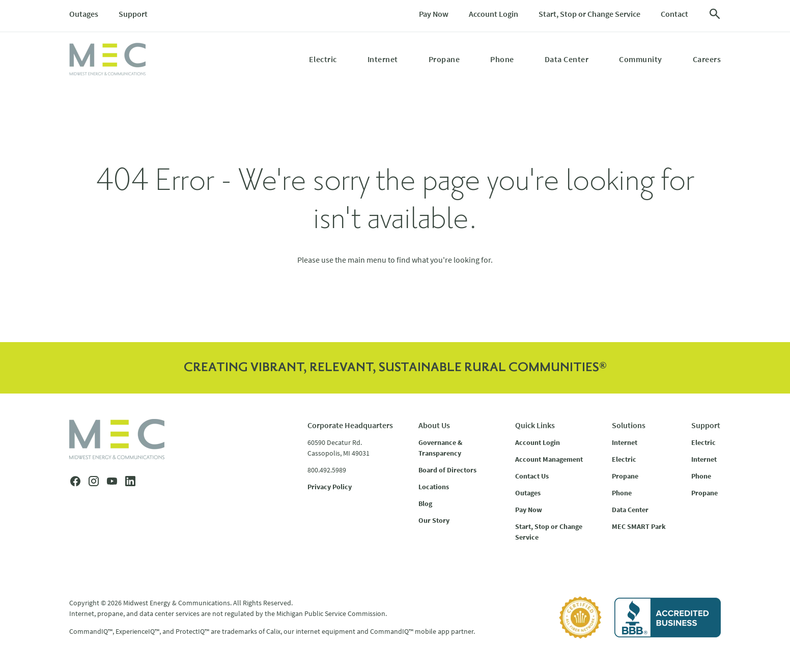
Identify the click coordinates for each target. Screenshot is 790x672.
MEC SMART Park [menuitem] (639, 526)
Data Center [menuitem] (567, 59)
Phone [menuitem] (502, 59)
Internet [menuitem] (383, 59)
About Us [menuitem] (434, 425)
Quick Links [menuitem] (535, 425)
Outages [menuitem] (84, 14)
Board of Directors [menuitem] (447, 470)
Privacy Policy (330, 487)
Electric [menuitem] (323, 59)
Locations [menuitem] (434, 487)
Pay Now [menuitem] (434, 14)
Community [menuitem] (641, 59)
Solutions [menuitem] (629, 425)
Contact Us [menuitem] (532, 476)
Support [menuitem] (133, 14)
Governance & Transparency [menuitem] (440, 448)
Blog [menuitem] (425, 503)
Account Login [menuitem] (493, 14)
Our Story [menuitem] (434, 520)
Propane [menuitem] (444, 59)
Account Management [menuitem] (549, 459)
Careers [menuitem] (707, 59)
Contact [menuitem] (674, 14)
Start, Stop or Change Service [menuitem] (589, 14)
